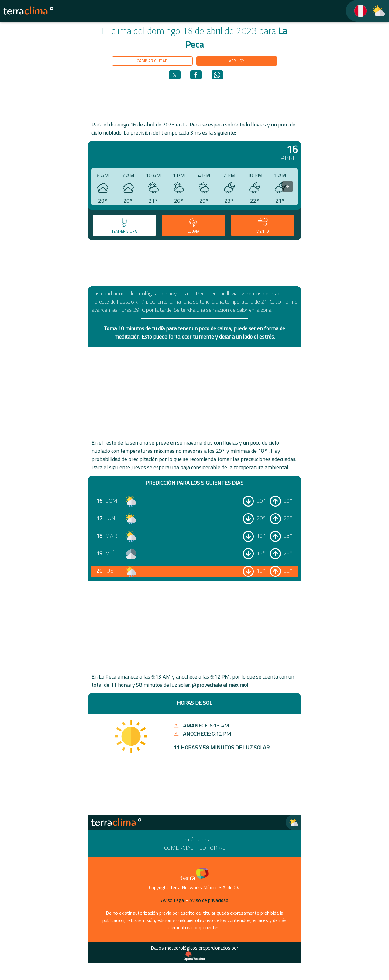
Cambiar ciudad (152, 61)
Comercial (179, 848)
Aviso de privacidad (209, 900)
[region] (194, 100)
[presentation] (287, 187)
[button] (175, 75)
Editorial (212, 848)
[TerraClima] (357, 11)
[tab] (124, 225)
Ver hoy (237, 61)
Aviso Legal (173, 900)
